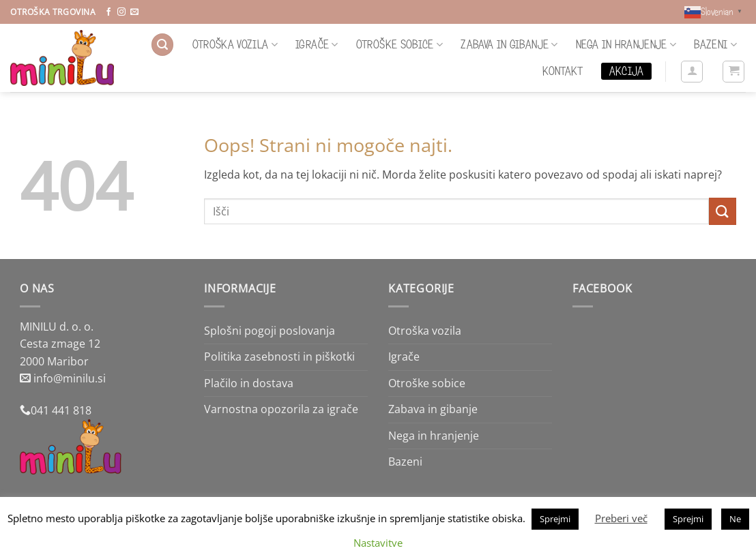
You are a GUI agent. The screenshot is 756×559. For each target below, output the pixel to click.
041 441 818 (61, 410)
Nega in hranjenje (626, 44)
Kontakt (563, 71)
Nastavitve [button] (378, 543)
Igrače (317, 44)
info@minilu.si (70, 378)
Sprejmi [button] (555, 519)
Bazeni (715, 44)
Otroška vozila (235, 44)
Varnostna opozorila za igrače (281, 409)
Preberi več (621, 518)
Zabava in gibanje (509, 44)
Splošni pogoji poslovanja (270, 331)
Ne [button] (735, 519)
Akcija (626, 71)
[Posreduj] (723, 211)
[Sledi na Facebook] (108, 12)
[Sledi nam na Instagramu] (121, 12)
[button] (162, 45)
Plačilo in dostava (249, 383)
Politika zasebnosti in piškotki (279, 357)
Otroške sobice (399, 44)
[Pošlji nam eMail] (134, 12)
